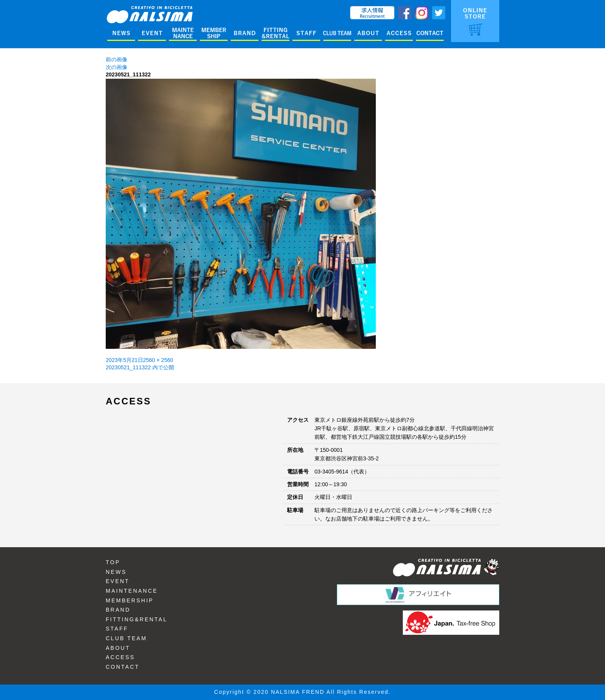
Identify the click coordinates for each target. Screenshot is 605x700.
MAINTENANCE (132, 591)
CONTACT (123, 667)
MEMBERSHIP (130, 600)
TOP (113, 562)
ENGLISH (334, 10)
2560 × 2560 (158, 360)
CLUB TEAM (126, 638)
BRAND (118, 610)
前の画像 (117, 59)
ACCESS (120, 657)
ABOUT (118, 648)
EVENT (118, 581)
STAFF (117, 629)
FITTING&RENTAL (137, 619)
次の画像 (117, 67)
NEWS (116, 572)
